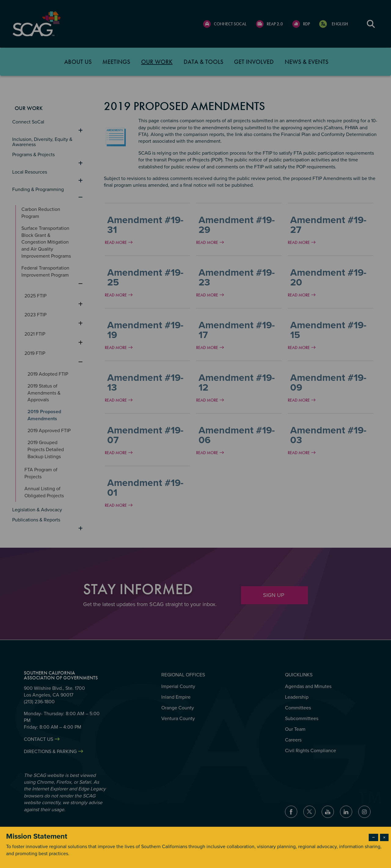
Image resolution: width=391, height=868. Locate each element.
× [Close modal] (384, 837)
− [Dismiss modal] (373, 837)
